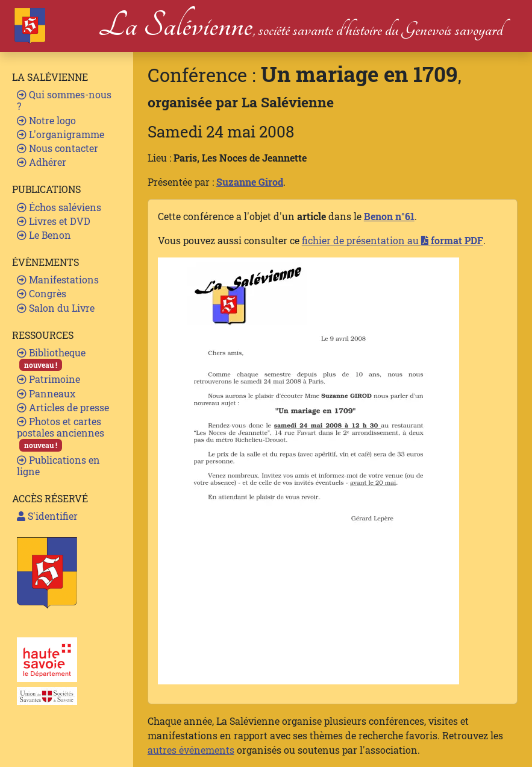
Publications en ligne (58, 466)
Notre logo (46, 120)
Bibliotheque (51, 358)
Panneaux (46, 393)
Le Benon (44, 235)
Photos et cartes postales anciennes (61, 433)
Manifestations (58, 279)
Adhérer (42, 162)
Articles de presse (63, 407)
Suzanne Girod (250, 182)
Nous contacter (58, 148)
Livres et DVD (54, 221)
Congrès (42, 293)
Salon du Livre (56, 308)
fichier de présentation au (393, 240)
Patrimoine (49, 379)
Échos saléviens (59, 207)
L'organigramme (61, 134)
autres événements (191, 750)
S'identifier (47, 516)
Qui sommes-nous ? (64, 100)
